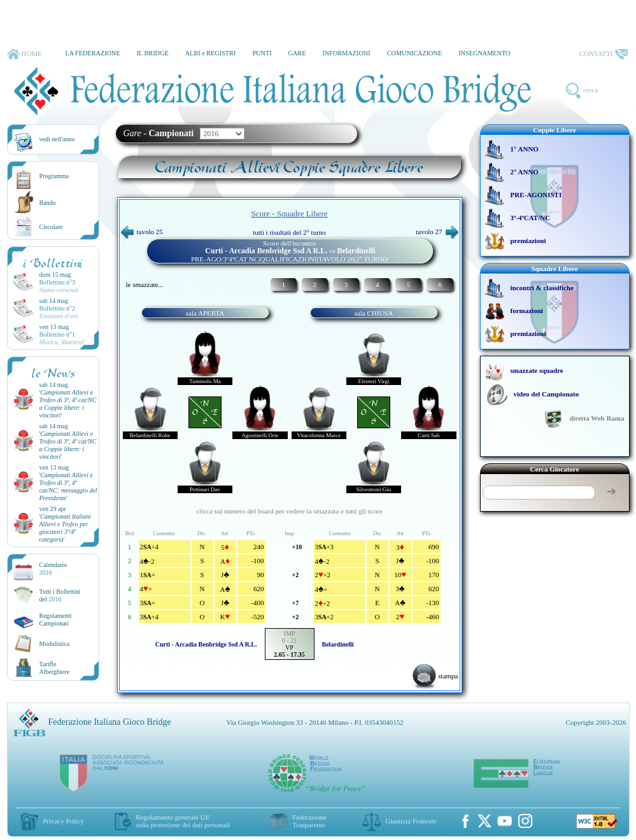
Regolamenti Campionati (56, 619)
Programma (54, 176)
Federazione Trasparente (309, 821)
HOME (25, 54)
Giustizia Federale (411, 821)
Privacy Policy (63, 821)
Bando (48, 203)
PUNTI (262, 53)
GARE (297, 53)
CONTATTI (604, 54)
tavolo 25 (142, 232)
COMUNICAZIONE (415, 53)
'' (68, 404)
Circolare (51, 227)
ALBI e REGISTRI (211, 53)
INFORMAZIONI (346, 53)
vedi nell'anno (57, 139)
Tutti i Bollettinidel (60, 595)
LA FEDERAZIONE (92, 53)
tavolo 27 (437, 232)
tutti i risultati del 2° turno (289, 232)
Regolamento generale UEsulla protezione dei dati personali (183, 821)
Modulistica (55, 644)
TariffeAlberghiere (55, 668)
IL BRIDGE (153, 53)
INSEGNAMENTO (484, 53)
